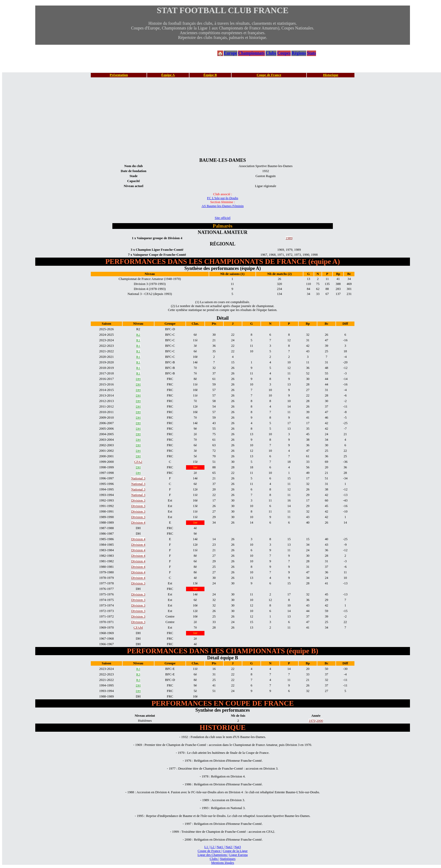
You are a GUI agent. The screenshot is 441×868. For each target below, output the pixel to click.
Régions (299, 53)
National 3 (138, 478)
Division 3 (138, 500)
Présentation (119, 75)
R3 (138, 669)
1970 (312, 721)
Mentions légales (222, 863)
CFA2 (138, 462)
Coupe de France (269, 75)
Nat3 (238, 847)
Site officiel (223, 218)
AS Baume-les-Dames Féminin (223, 206)
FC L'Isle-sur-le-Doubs (223, 198)
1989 (289, 238)
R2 (138, 335)
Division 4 (138, 523)
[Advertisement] (223, 117)
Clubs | (214, 859)
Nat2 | (230, 847)
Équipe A (168, 75)
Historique (330, 75)
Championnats (251, 53)
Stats (312, 53)
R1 (138, 340)
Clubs (271, 53)
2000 (320, 721)
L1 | (207, 847)
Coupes (284, 53)
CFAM (138, 628)
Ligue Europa (238, 855)
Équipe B (210, 75)
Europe (230, 53)
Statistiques (228, 859)
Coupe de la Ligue (235, 851)
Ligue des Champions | (213, 855)
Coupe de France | (210, 851)
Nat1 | (221, 847)
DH (138, 379)
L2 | (213, 847)
